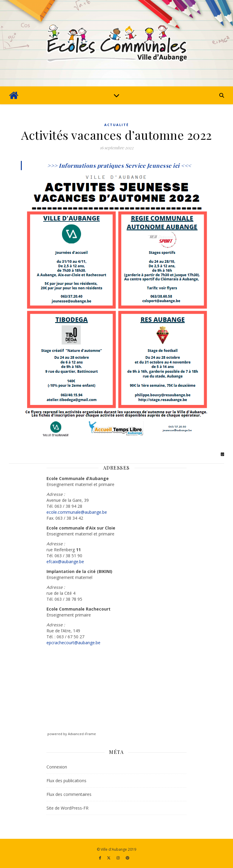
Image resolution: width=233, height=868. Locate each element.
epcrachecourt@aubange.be (73, 643)
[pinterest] (128, 858)
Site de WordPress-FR (67, 808)
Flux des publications (66, 781)
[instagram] (119, 858)
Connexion (57, 767)
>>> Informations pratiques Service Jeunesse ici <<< (119, 165)
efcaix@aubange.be (65, 562)
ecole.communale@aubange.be (77, 512)
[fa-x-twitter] (109, 858)
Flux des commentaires (69, 794)
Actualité (117, 125)
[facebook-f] (101, 858)
